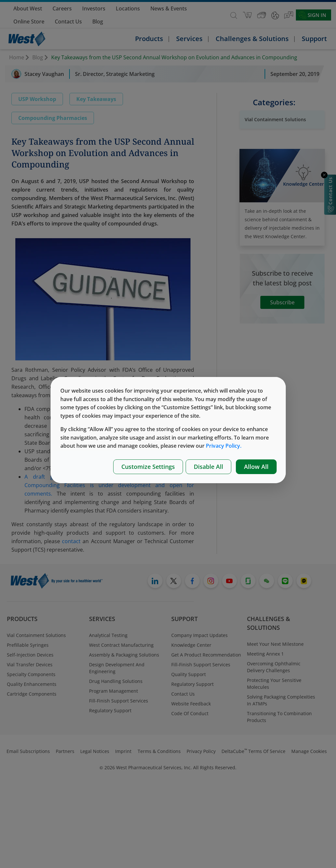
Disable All (208, 467)
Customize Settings (148, 467)
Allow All (256, 467)
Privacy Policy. (224, 446)
